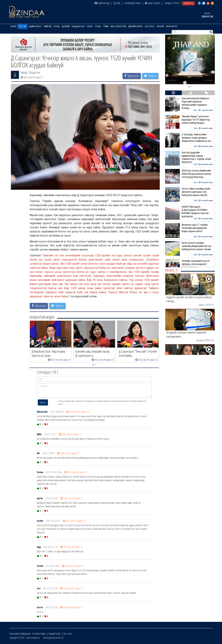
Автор (24, 72)
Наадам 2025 (78, 26)
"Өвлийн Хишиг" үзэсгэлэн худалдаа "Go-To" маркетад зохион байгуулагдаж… (189, 120)
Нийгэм (47, 26)
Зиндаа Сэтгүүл (172, 3)
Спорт (90, 26)
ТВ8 (117, 3)
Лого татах (68, 634)
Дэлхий (66, 26)
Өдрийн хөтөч (135, 26)
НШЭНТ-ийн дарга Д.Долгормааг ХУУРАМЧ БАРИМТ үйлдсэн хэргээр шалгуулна (189, 212)
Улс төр (23, 26)
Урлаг (98, 26)
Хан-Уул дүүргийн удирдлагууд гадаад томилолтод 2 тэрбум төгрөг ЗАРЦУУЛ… (189, 157)
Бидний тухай (54, 634)
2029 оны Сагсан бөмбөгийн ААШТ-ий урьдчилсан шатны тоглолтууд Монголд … (189, 174)
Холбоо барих (40, 634)
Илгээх (43, 402)
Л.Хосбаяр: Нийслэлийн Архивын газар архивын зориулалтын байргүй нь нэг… (189, 138)
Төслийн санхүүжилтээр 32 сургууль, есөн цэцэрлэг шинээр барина (189, 264)
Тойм (106, 26)
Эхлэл (13, 26)
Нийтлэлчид (102, 3)
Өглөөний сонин (133, 3)
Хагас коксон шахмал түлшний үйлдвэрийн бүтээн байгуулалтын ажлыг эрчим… (189, 246)
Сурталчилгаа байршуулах (20, 634)
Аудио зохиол (153, 3)
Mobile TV (188, 3)
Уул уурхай (200, 340)
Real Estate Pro (118, 26)
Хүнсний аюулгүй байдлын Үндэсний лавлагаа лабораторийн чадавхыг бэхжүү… (189, 103)
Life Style (150, 26)
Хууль (57, 26)
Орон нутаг (172, 26)
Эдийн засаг (35, 26)
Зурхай (160, 26)
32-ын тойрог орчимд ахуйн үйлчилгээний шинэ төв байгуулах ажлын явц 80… (189, 192)
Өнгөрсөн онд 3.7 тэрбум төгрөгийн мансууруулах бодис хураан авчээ (189, 228)
